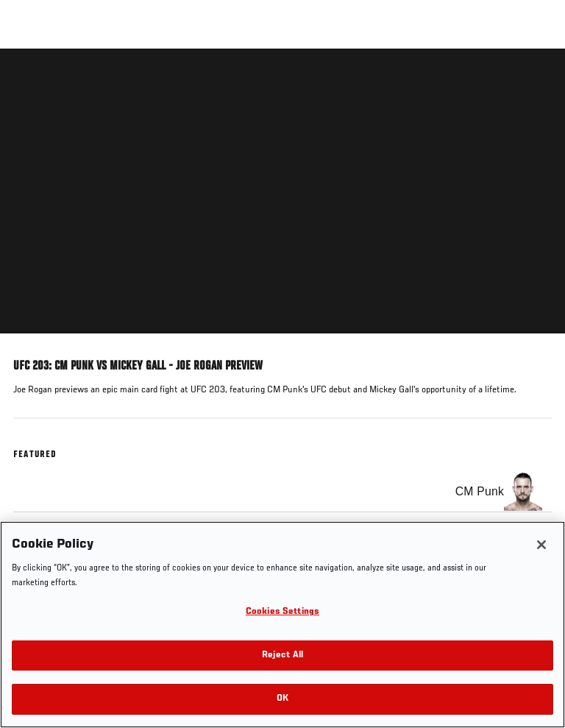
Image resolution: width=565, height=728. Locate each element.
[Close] (541, 545)
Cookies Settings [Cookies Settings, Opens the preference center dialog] (282, 612)
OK (282, 699)
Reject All (282, 655)
